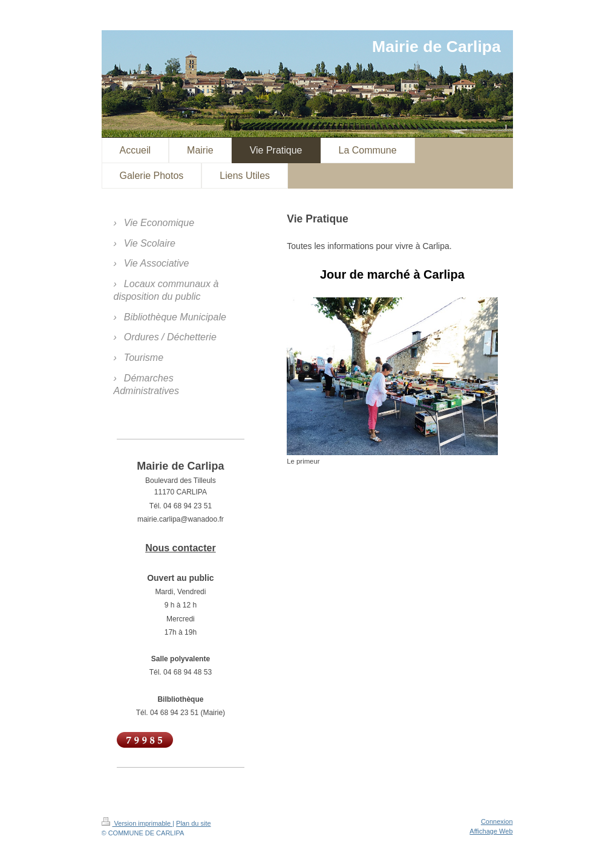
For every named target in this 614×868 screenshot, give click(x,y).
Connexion (497, 821)
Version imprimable (137, 823)
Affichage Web (491, 831)
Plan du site (193, 823)
